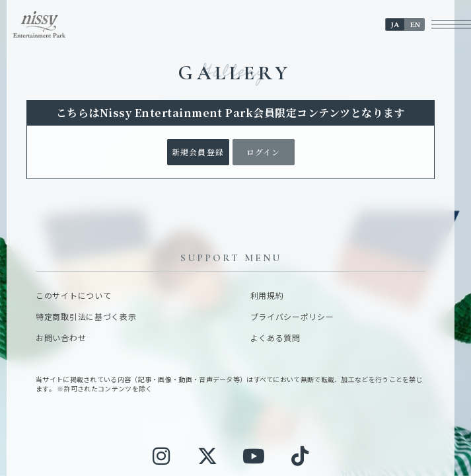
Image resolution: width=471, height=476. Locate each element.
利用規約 (267, 296)
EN (415, 25)
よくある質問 (275, 338)
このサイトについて (73, 296)
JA (395, 25)
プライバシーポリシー (292, 317)
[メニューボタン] (451, 24)
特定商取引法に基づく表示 (86, 317)
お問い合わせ (61, 338)
